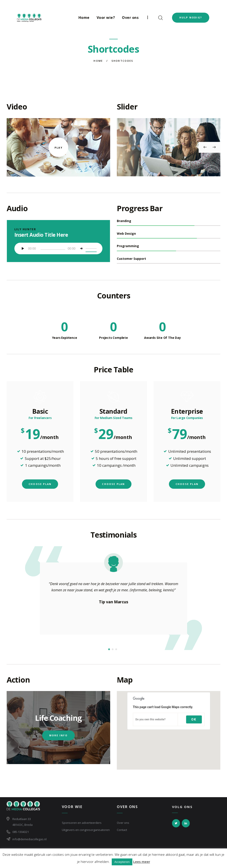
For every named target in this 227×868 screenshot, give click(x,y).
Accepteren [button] (122, 862)
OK (194, 721)
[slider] (53, 250)
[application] (58, 248)
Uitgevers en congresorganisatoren (86, 832)
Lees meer (142, 862)
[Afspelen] (24, 250)
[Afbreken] (82, 250)
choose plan (40, 486)
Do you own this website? (151, 721)
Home (98, 61)
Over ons (123, 825)
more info (58, 737)
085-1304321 (21, 834)
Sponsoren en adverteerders (82, 825)
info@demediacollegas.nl (29, 841)
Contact (122, 832)
